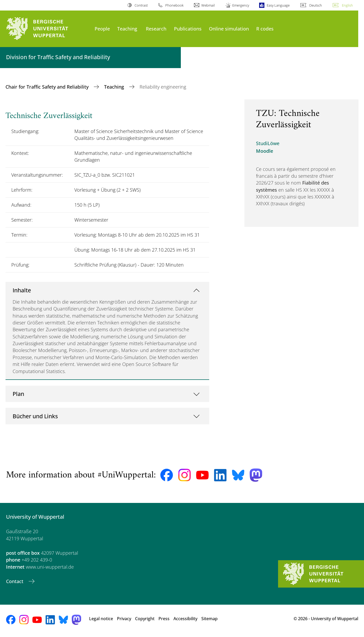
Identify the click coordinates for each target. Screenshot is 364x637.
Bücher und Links (35, 416)
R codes (265, 29)
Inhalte (22, 290)
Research (156, 29)
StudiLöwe (268, 143)
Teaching (127, 29)
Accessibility (185, 619)
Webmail (208, 5)
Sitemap (209, 619)
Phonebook (174, 5)
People (102, 29)
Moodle (265, 151)
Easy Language (278, 5)
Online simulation (229, 29)
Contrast (141, 5)
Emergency (241, 5)
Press (164, 619)
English (347, 5)
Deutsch (316, 5)
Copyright (145, 619)
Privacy (124, 619)
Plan (18, 394)
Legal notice (101, 619)
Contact (15, 581)
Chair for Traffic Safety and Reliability (48, 87)
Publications (188, 29)
